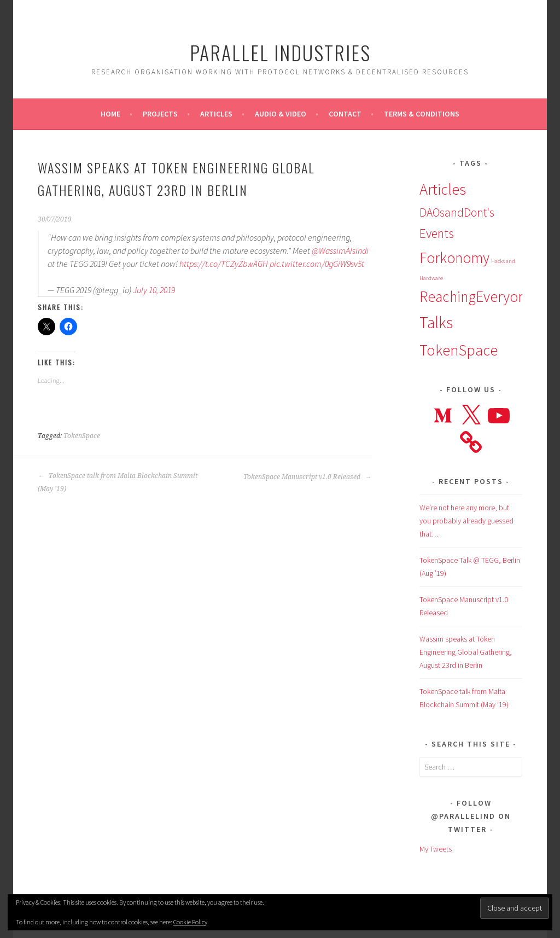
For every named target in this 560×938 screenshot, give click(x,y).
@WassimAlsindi (340, 250)
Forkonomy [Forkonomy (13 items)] (454, 258)
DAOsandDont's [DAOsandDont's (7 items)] (457, 212)
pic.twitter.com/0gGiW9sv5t (317, 264)
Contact (345, 114)
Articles (216, 114)
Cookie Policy (190, 922)
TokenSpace (82, 436)
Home (110, 114)
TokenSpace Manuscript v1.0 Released (307, 477)
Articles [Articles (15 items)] (443, 189)
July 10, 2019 (154, 290)
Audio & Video (281, 114)
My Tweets (436, 849)
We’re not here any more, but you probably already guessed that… (466, 521)
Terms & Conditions (422, 114)
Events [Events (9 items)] (437, 233)
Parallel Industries (280, 52)
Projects (160, 114)
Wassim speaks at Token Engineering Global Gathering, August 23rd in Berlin (466, 652)
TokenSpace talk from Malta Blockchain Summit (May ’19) (118, 482)
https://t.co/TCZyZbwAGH (224, 264)
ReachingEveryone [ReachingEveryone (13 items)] (476, 296)
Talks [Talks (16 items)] (436, 322)
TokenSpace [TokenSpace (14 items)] (459, 350)
